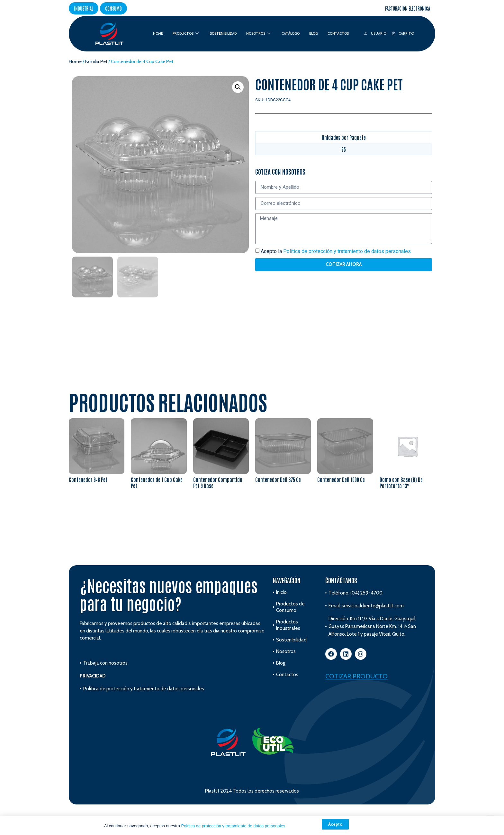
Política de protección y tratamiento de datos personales (233, 826)
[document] (252, 417)
